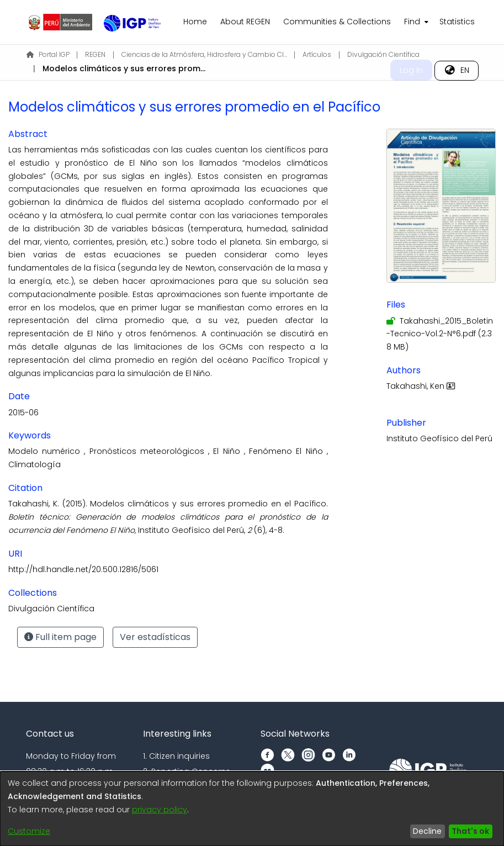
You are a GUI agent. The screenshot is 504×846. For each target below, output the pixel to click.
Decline (427, 831)
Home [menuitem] (195, 22)
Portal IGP (48, 54)
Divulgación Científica (383, 54)
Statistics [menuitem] (457, 22)
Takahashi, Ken (422, 386)
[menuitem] (415, 22)
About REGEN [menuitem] (245, 22)
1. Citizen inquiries (176, 756)
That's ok (470, 831)
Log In (411, 70)
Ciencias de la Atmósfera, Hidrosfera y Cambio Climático (204, 54)
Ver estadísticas (155, 637)
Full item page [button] (60, 637)
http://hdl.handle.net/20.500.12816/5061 (83, 569)
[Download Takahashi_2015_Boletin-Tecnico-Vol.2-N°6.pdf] (440, 334)
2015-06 (23, 413)
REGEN (95, 54)
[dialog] (252, 809)
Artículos (317, 54)
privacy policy (160, 810)
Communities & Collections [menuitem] (337, 22)
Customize (29, 831)
